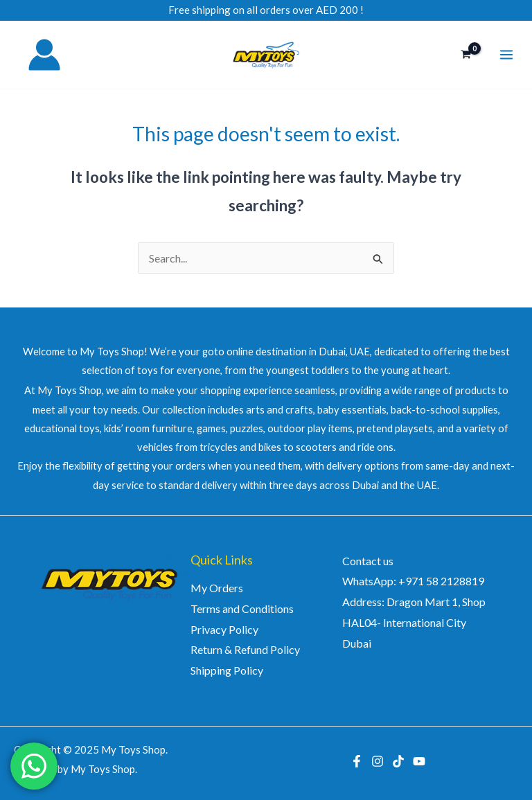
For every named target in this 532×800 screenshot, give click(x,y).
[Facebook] (357, 761)
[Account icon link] (44, 55)
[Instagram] (378, 761)
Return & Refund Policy (245, 649)
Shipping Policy (227, 670)
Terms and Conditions (242, 608)
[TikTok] (398, 761)
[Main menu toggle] (506, 55)
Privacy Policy (224, 629)
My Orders (217, 588)
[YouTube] (419, 761)
